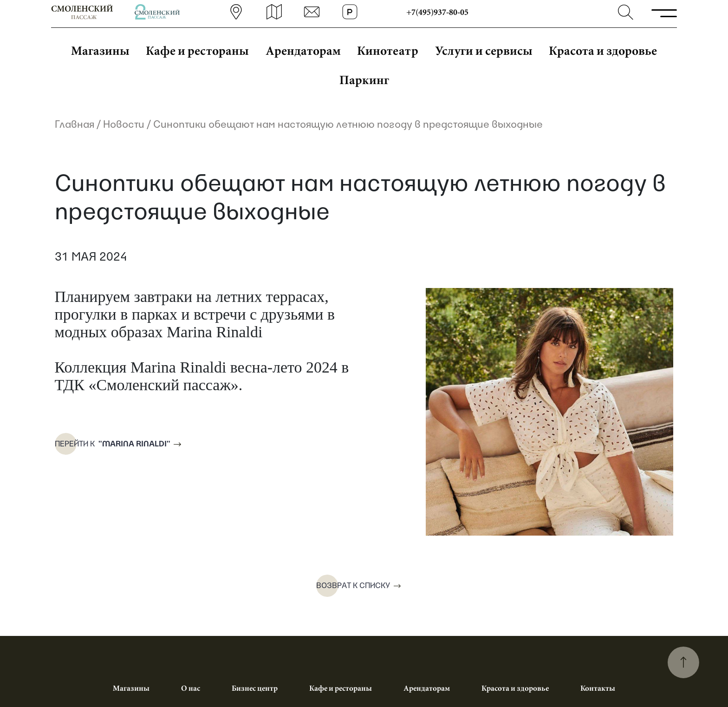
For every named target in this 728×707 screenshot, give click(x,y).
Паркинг (364, 79)
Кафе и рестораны (197, 50)
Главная (75, 124)
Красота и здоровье (603, 50)
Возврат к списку (353, 586)
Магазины (100, 50)
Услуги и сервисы (484, 50)
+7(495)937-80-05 (438, 12)
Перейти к (111, 444)
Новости (124, 124)
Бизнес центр (255, 688)
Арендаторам (303, 50)
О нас (191, 688)
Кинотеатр (388, 50)
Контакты (598, 688)
